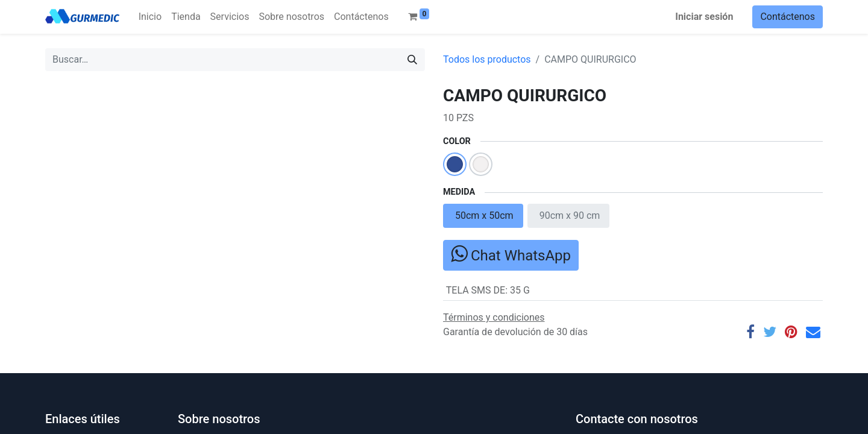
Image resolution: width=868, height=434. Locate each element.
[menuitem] (150, 17)
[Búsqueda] (412, 60)
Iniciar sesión (704, 17)
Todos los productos (487, 59)
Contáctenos (788, 17)
